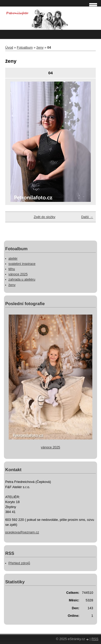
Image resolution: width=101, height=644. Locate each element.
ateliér (13, 258)
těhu (12, 269)
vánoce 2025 (18, 274)
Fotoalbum (25, 47)
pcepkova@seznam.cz (22, 532)
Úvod (9, 47)
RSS (95, 639)
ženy (40, 47)
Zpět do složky (44, 217)
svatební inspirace (22, 264)
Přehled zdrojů (19, 563)
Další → (87, 217)
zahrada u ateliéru (22, 279)
